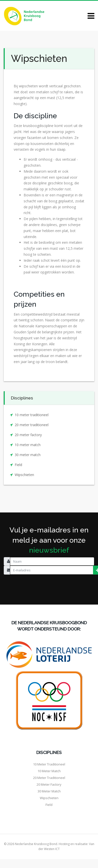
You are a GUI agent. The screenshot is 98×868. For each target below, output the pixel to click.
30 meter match (28, 455)
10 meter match (28, 445)
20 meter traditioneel (32, 425)
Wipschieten (24, 475)
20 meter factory (28, 435)
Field (18, 465)
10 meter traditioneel (32, 415)
